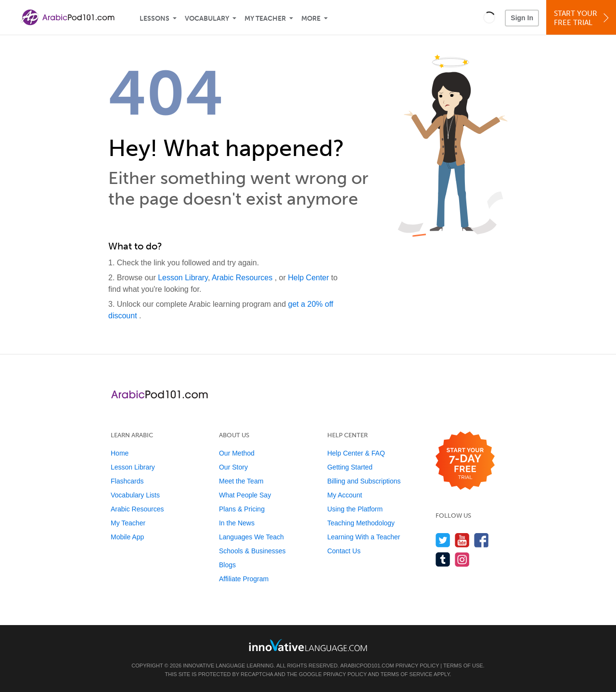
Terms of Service (407, 674)
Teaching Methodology (361, 523)
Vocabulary (207, 19)
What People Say (245, 495)
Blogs (227, 565)
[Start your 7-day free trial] (465, 461)
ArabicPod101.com (367, 666)
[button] (489, 17)
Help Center (309, 278)
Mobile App (127, 537)
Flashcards (127, 481)
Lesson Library (183, 278)
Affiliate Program (244, 579)
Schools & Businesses (252, 551)
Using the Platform (355, 509)
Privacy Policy (417, 666)
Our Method (237, 453)
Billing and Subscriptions (364, 481)
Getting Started (350, 467)
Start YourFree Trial (583, 18)
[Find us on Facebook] (481, 540)
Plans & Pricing (242, 509)
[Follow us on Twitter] (443, 540)
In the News (237, 523)
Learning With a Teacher (364, 537)
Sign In (522, 18)
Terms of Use (463, 666)
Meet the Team (241, 481)
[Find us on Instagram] (462, 559)
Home (120, 453)
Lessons (154, 19)
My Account (345, 495)
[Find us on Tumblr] (443, 559)
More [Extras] (311, 19)
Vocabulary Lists (135, 495)
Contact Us (344, 551)
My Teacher (265, 19)
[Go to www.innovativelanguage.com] (308, 645)
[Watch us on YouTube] (462, 540)
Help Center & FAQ (356, 453)
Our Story (233, 467)
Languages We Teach (251, 537)
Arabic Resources (243, 278)
